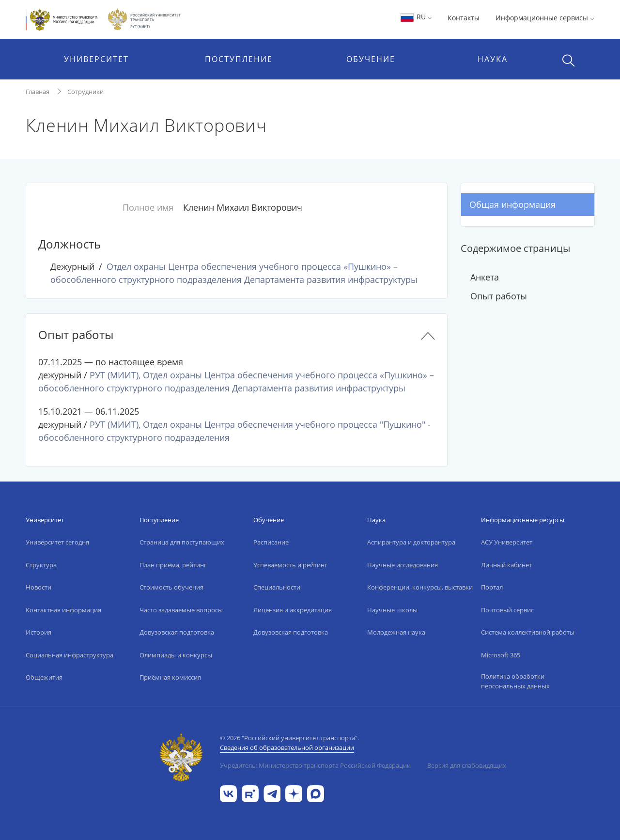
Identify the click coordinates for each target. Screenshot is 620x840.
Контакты (464, 18)
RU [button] (416, 17)
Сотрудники (85, 92)
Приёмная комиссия (170, 677)
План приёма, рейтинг (173, 565)
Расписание (271, 542)
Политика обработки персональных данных (515, 681)
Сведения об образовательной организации (287, 747)
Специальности (277, 587)
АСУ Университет (507, 542)
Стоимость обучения (171, 587)
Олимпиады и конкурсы (176, 655)
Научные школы (392, 610)
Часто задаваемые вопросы (181, 610)
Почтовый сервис (507, 610)
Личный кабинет (506, 565)
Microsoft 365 (501, 655)
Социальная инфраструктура (70, 655)
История (39, 632)
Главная (38, 92)
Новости (39, 587)
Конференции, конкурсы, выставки (420, 587)
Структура (41, 565)
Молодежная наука (396, 632)
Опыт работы (499, 296)
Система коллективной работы (528, 632)
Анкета (485, 277)
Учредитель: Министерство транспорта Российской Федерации (315, 765)
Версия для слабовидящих (467, 765)
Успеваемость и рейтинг (290, 565)
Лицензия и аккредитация (293, 610)
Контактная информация (63, 610)
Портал (492, 587)
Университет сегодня (57, 542)
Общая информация (512, 204)
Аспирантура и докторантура (411, 542)
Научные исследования (403, 565)
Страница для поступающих (182, 542)
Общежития (44, 677)
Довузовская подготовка (177, 632)
